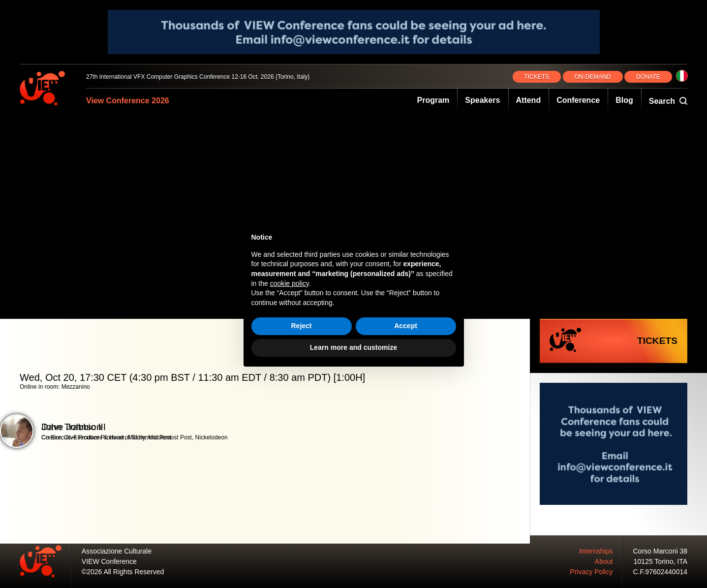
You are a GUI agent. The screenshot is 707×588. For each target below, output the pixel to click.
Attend (529, 100)
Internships (596, 551)
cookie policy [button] (290, 283)
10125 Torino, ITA (661, 561)
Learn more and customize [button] (353, 347)
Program (433, 100)
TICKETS (537, 77)
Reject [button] (301, 326)
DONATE (648, 77)
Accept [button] (406, 326)
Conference (578, 100)
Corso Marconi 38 (661, 551)
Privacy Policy (591, 572)
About (604, 561)
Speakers (482, 100)
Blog (624, 100)
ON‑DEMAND (593, 77)
